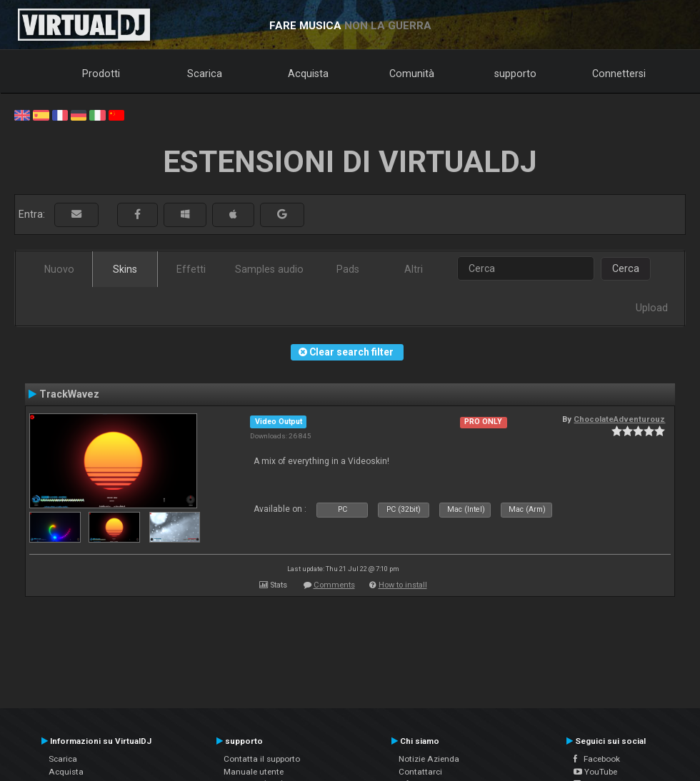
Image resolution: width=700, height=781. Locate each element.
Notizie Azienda (429, 759)
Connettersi (619, 74)
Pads (348, 269)
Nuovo (59, 269)
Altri (414, 269)
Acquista (308, 74)
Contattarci (420, 772)
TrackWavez (69, 394)
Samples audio (269, 269)
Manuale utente (254, 772)
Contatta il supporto (262, 759)
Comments (334, 585)
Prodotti (101, 74)
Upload (652, 308)
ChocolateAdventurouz (619, 419)
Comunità (412, 74)
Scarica (205, 74)
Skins (125, 269)
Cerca (626, 268)
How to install (403, 585)
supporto (515, 74)
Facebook (597, 759)
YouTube (595, 772)
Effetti (191, 269)
